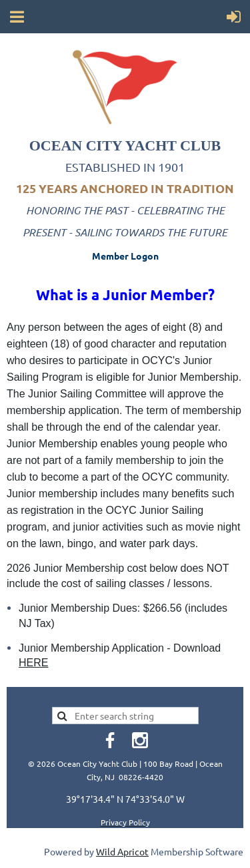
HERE (33, 663)
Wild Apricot (122, 851)
